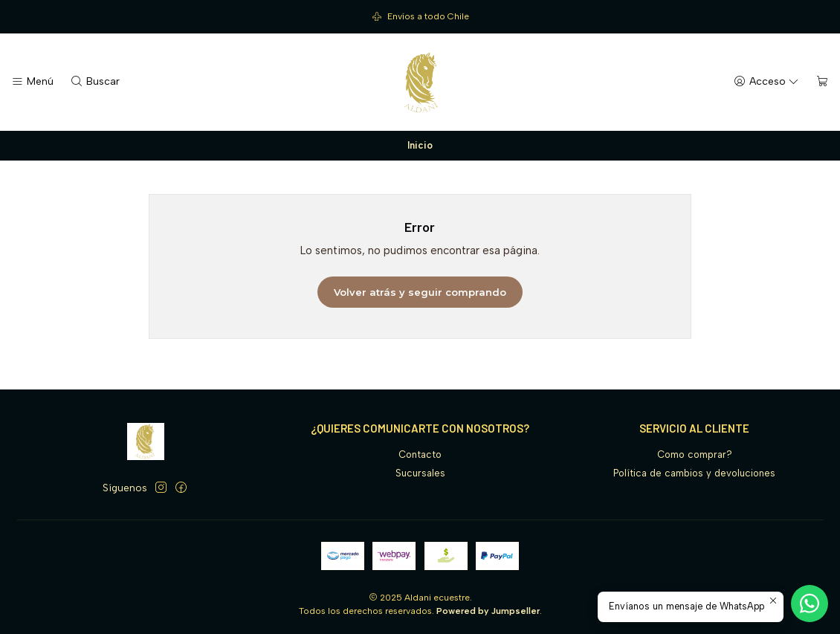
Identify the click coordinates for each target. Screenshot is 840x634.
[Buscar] (95, 82)
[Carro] (823, 82)
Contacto (420, 455)
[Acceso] (766, 82)
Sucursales (420, 473)
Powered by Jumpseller (488, 611)
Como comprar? (695, 455)
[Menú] (32, 82)
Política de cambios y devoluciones (694, 473)
